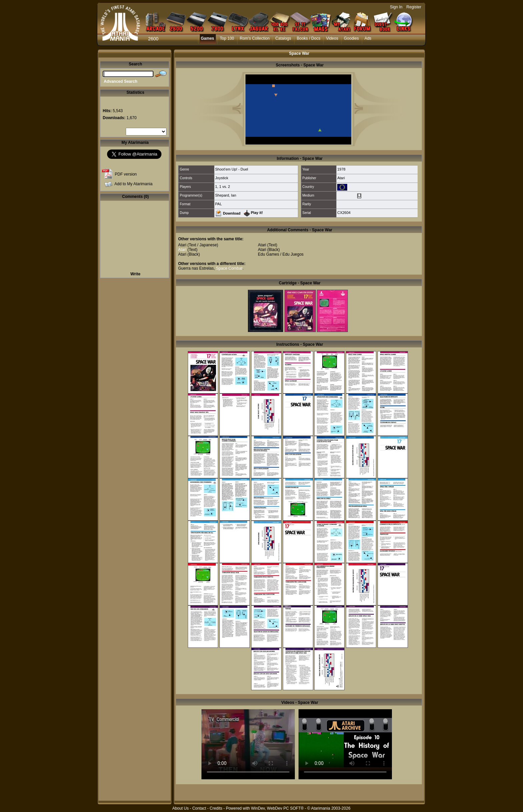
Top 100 (227, 38)
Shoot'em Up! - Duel (232, 169)
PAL (218, 204)
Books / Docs (309, 38)
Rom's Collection (255, 38)
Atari (341, 178)
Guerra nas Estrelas (196, 268)
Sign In (396, 7)
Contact (199, 808)
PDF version (126, 174)
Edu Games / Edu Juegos (281, 254)
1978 (341, 169)
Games (207, 38)
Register (414, 7)
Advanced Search (121, 81)
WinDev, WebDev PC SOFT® (278, 808)
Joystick (222, 178)
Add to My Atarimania (133, 184)
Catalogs (283, 38)
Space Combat (229, 268)
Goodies (351, 38)
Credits (216, 808)
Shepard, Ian (226, 195)
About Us (180, 808)
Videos (332, 38)
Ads (368, 38)
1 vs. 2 (224, 187)
